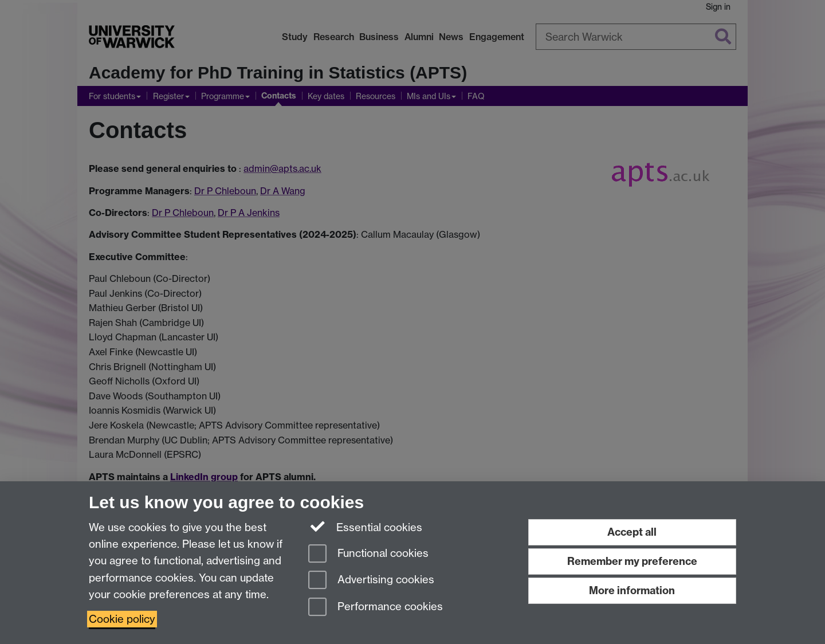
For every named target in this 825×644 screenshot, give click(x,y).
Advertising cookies (371, 581)
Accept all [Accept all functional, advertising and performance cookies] (632, 532)
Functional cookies (368, 554)
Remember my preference (632, 561)
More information (632, 590)
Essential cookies (365, 527)
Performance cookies (376, 608)
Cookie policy (122, 619)
